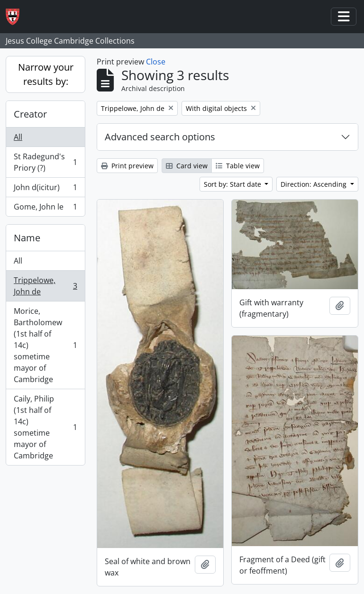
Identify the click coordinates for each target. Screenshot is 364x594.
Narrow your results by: (46, 74)
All (18, 137)
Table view (238, 166)
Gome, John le (45, 209)
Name (27, 238)
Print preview (127, 166)
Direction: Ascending (314, 184)
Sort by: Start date (233, 184)
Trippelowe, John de (45, 286)
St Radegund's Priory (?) (45, 162)
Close (156, 62)
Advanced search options (160, 137)
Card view (187, 166)
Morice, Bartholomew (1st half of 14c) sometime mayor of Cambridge (45, 345)
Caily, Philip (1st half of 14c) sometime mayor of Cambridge (45, 427)
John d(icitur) (45, 189)
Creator (30, 114)
